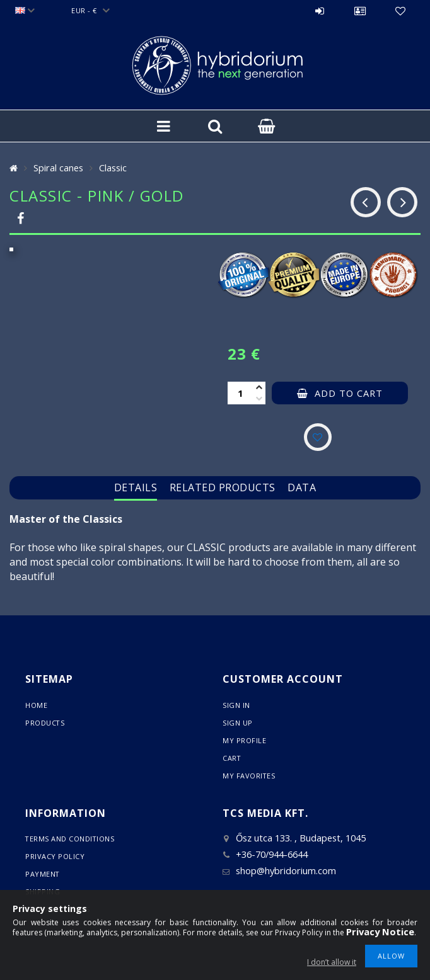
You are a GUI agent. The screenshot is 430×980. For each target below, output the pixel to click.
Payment (43, 874)
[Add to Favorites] (318, 437)
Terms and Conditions (70, 839)
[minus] (259, 399)
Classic (113, 168)
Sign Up (238, 723)
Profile (360, 11)
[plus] (259, 387)
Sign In (236, 705)
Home (36, 705)
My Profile (244, 740)
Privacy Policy (55, 856)
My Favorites (249, 776)
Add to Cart (349, 393)
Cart (232, 758)
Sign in (320, 11)
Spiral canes (58, 168)
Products (45, 723)
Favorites (400, 11)
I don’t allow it (332, 962)
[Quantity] (240, 393)
